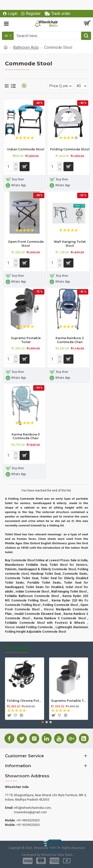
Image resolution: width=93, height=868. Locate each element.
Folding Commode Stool (70, 149)
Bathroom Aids (26, 47)
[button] (43, 722)
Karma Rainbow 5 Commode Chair (26, 436)
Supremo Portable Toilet (26, 340)
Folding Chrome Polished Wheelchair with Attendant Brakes (25, 701)
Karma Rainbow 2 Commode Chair (70, 340)
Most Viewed (17, 648)
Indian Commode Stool (26, 149)
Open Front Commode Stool (26, 244)
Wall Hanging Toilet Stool (70, 244)
